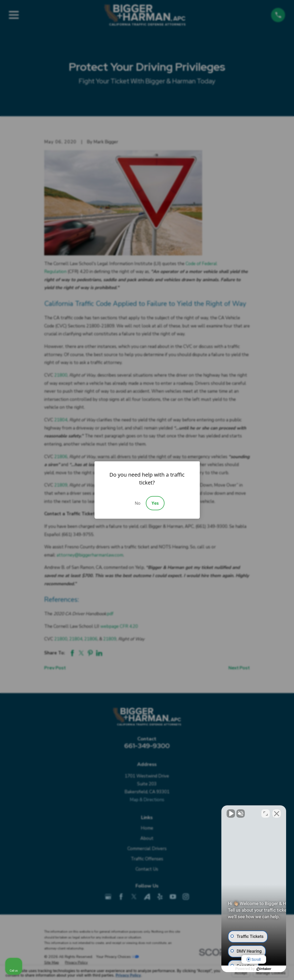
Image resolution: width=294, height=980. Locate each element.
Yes (155, 503)
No (138, 503)
